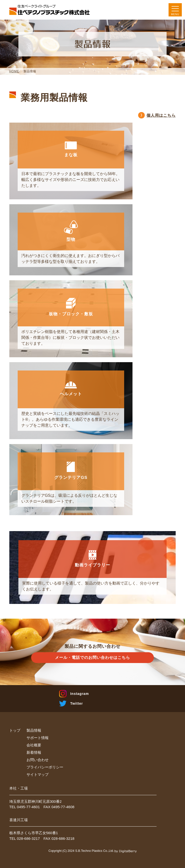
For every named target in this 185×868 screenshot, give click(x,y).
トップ (15, 730)
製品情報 (34, 730)
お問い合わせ (38, 760)
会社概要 (34, 745)
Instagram (79, 694)
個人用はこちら (161, 115)
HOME (14, 71)
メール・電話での (92, 658)
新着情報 (34, 752)
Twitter (77, 703)
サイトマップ (38, 774)
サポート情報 (38, 738)
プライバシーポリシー (45, 767)
